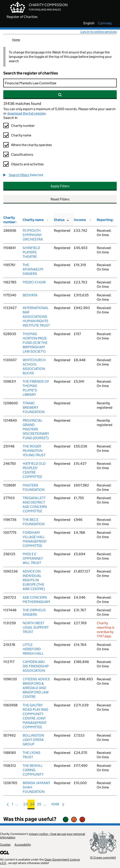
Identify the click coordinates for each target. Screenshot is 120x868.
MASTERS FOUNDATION (34, 487)
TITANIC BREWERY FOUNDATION (34, 407)
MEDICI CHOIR (34, 282)
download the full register (26, 113)
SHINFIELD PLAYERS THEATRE (31, 252)
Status (59, 220)
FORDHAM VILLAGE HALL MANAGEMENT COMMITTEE (35, 539)
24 (32, 805)
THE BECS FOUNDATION (34, 522)
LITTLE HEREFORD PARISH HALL (33, 649)
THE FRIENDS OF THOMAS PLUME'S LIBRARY (36, 388)
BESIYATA (30, 295)
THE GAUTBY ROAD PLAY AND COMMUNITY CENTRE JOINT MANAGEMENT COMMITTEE (35, 716)
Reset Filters (60, 199)
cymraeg (105, 23)
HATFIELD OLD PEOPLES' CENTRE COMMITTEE (34, 470)
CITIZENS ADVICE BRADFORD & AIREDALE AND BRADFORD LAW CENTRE (36, 688)
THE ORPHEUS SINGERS (34, 612)
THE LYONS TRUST (32, 755)
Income (80, 220)
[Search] (60, 83)
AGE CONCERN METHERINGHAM (36, 600)
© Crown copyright (103, 857)
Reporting (105, 220)
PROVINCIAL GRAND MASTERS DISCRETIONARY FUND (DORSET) (36, 429)
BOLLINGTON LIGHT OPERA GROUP (33, 740)
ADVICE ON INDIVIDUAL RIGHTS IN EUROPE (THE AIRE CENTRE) (34, 580)
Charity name (21, 135)
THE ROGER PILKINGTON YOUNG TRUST (34, 451)
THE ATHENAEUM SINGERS (33, 269)
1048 (55, 805)
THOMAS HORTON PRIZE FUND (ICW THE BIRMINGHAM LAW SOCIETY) (35, 343)
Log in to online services (99, 32)
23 (25, 805)
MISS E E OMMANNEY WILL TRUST (33, 558)
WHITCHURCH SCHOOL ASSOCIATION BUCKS (34, 367)
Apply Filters (60, 186)
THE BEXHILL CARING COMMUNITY (33, 770)
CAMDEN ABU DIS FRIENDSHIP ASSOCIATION (36, 666)
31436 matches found (22, 104)
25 (39, 805)
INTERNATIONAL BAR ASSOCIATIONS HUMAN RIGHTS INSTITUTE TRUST (36, 317)
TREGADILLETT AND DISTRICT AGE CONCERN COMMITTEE (35, 505)
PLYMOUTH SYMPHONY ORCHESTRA (33, 235)
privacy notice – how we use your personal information (43, 836)
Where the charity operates (31, 145)
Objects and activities (27, 164)
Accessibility (23, 845)
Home (16, 40)
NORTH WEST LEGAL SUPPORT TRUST (36, 627)
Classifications (22, 155)
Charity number (23, 126)
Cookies (5, 845)
